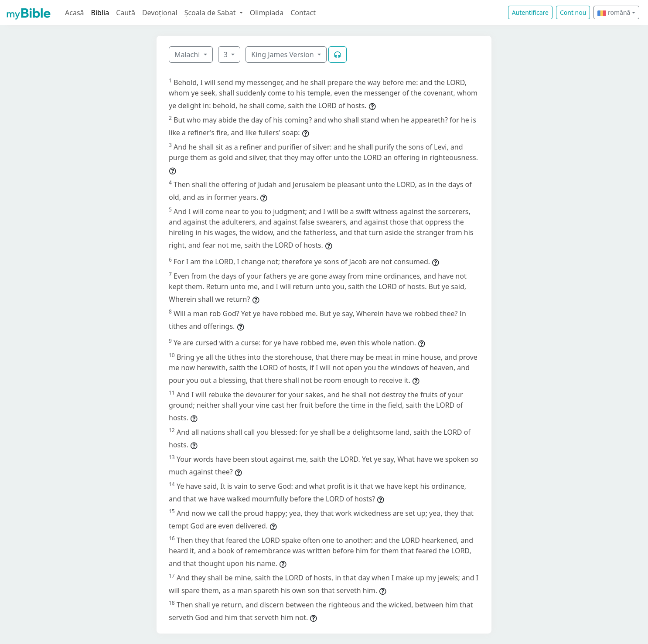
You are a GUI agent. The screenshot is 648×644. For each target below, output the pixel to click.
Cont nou (573, 12)
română (614, 12)
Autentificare (530, 12)
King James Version (283, 55)
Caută (126, 13)
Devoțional (160, 13)
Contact (303, 13)
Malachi (188, 55)
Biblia (100, 13)
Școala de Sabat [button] (211, 13)
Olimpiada (267, 13)
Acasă (75, 13)
